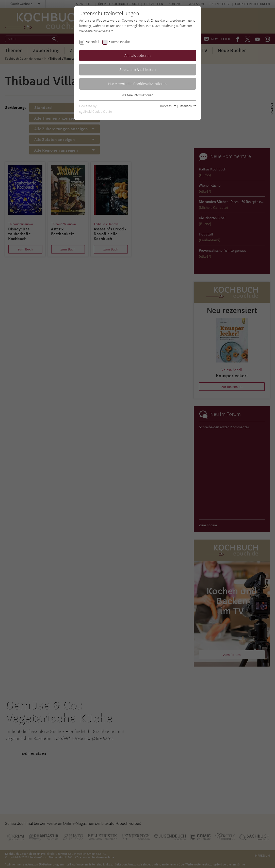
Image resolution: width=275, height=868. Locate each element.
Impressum (168, 106)
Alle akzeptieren (138, 55)
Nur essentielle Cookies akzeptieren (137, 84)
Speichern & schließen (138, 69)
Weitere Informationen (138, 95)
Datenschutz (187, 106)
